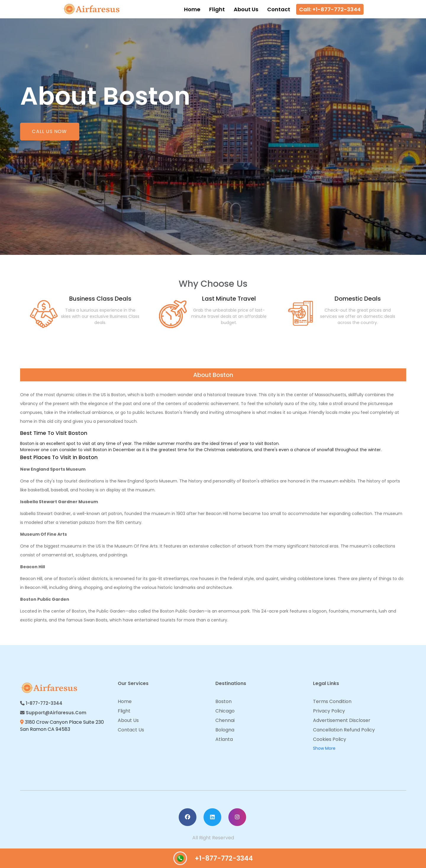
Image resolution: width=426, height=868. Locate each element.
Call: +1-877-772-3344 (330, 9)
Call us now (49, 131)
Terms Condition (332, 701)
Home (192, 9)
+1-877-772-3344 (213, 858)
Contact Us (131, 730)
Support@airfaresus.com (53, 713)
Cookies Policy (330, 739)
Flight (217, 9)
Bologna (225, 730)
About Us (246, 9)
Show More (324, 748)
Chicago (225, 711)
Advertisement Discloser (342, 720)
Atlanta (224, 739)
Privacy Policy (329, 711)
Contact (279, 9)
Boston (224, 701)
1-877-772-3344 (41, 703)
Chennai (225, 720)
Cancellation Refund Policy (344, 730)
